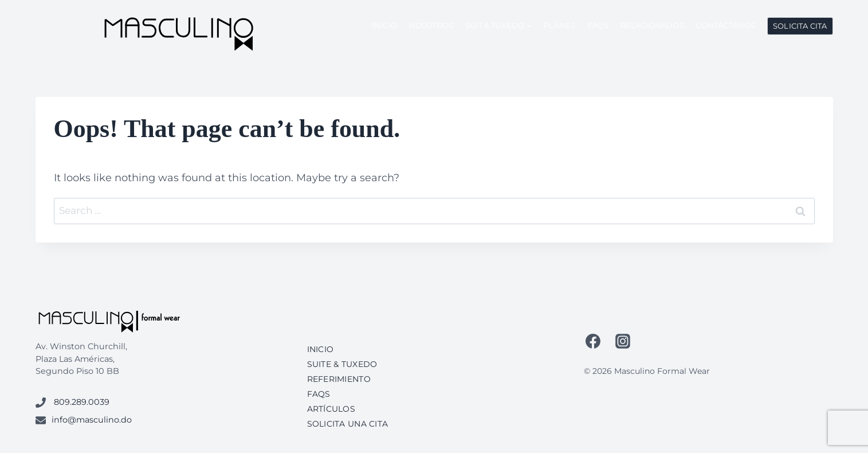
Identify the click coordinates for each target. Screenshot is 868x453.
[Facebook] (594, 341)
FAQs (598, 25)
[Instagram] (623, 341)
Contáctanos (726, 25)
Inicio (384, 25)
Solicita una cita (348, 424)
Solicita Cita (800, 26)
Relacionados (652, 25)
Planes (559, 25)
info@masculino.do (92, 420)
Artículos (331, 409)
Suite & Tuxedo (342, 364)
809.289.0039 (82, 402)
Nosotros (431, 25)
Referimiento (339, 379)
